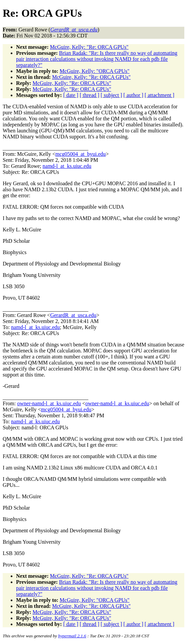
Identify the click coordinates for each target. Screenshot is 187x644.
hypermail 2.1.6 (72, 636)
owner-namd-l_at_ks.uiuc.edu (49, 403)
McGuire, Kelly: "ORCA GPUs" (95, 71)
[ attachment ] (159, 95)
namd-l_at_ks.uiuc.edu (67, 166)
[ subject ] (111, 95)
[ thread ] (89, 95)
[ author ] (133, 95)
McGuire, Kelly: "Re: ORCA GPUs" (89, 47)
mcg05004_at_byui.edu (80, 154)
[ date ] (71, 95)
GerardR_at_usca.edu (73, 315)
